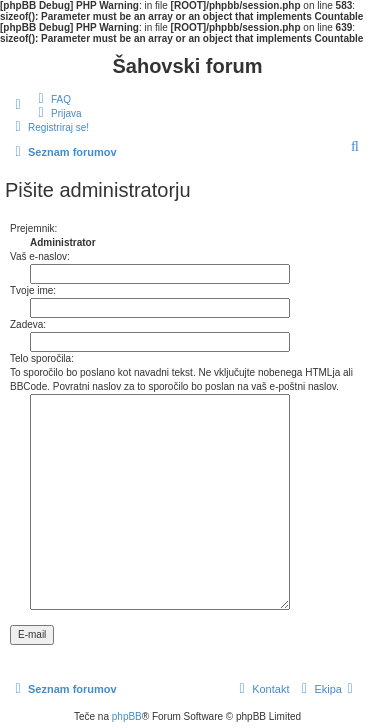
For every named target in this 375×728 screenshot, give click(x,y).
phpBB (127, 716)
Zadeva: (28, 324)
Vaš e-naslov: (40, 256)
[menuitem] (52, 99)
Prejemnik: (33, 228)
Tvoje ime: (33, 290)
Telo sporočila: (42, 358)
